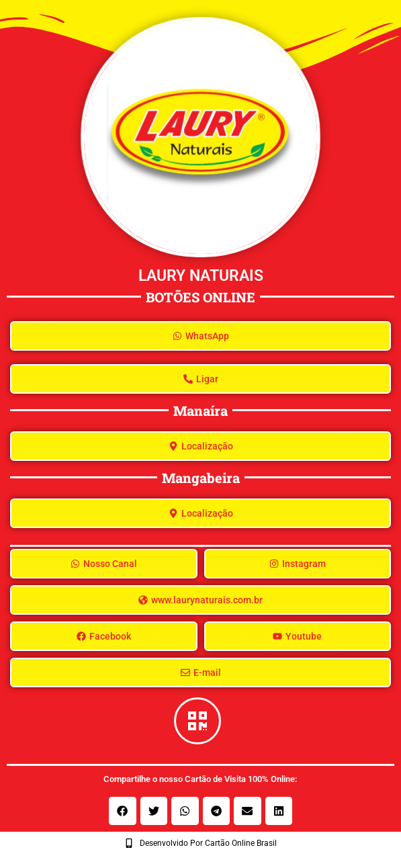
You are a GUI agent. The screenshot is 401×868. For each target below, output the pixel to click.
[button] (123, 811)
